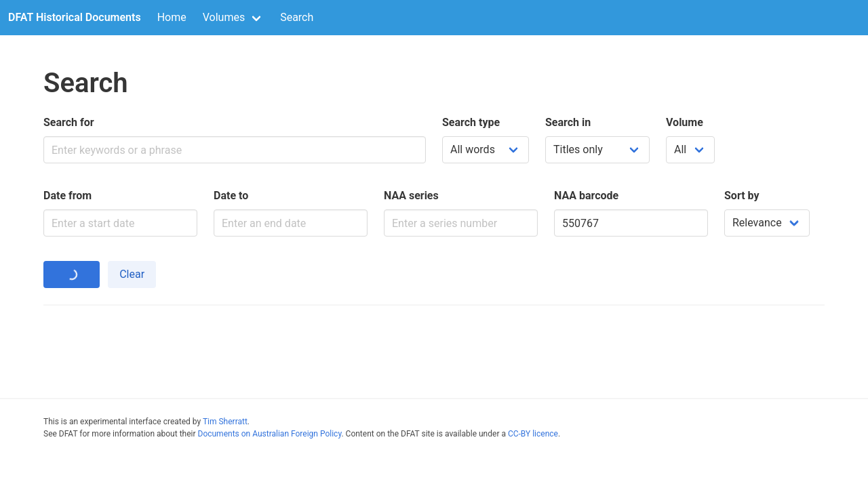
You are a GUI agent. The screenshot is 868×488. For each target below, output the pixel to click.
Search (297, 17)
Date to (231, 196)
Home (172, 17)
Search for (69, 122)
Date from (67, 196)
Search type (471, 122)
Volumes (224, 17)
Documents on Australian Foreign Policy (270, 434)
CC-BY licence (533, 434)
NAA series (411, 196)
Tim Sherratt (225, 422)
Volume (685, 122)
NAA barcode (586, 196)
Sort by (742, 196)
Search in (568, 122)
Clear (132, 274)
